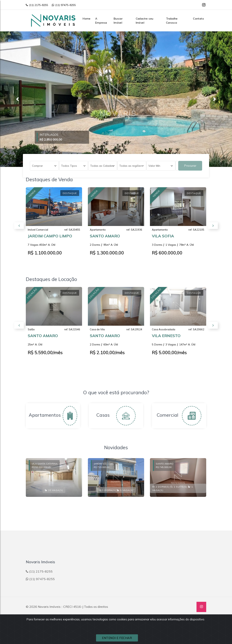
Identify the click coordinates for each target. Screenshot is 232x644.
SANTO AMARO (105, 239)
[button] (17, 99)
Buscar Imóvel (118, 21)
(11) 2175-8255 (37, 5)
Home (87, 19)
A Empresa (101, 21)
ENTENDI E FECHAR (117, 638)
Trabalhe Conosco (172, 21)
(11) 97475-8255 (64, 5)
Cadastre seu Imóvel (145, 21)
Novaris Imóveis (49, 607)
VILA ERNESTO (166, 338)
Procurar (190, 166)
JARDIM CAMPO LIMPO (50, 239)
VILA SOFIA (163, 239)
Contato (198, 19)
